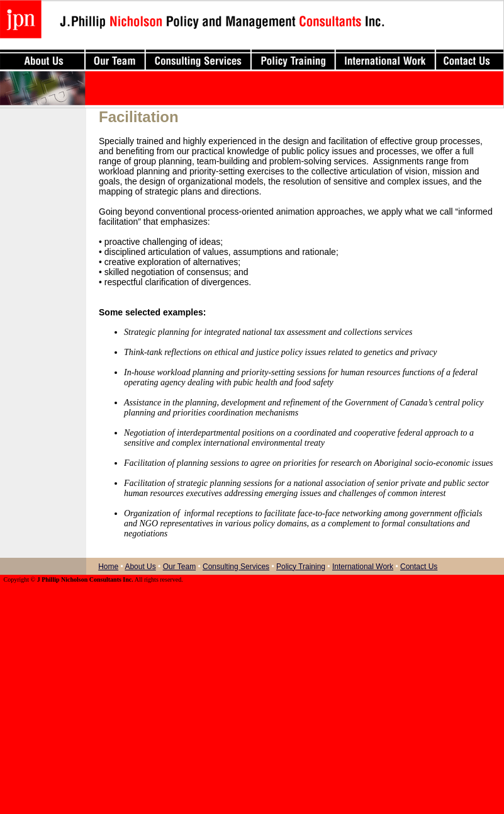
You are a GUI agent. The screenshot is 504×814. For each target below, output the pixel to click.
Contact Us (419, 567)
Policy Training (301, 567)
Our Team (179, 567)
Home (108, 567)
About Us (140, 567)
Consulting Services (236, 567)
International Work (363, 567)
